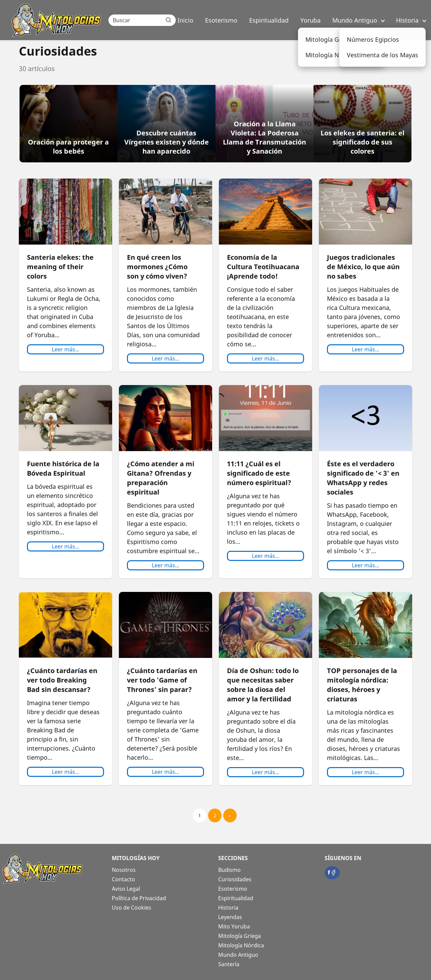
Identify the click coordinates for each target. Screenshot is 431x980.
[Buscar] (168, 20)
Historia (407, 20)
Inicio (185, 20)
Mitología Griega (240, 936)
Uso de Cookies (131, 908)
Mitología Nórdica (241, 945)
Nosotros (124, 870)
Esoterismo (221, 20)
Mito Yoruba (234, 926)
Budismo (229, 870)
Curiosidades (235, 879)
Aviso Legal (126, 889)
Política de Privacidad (139, 898)
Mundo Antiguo (355, 20)
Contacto (123, 879)
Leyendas (230, 917)
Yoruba (310, 20)
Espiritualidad (269, 20)
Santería (229, 964)
